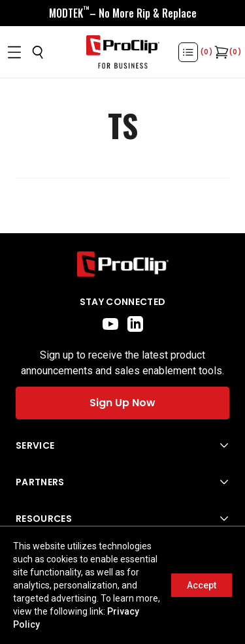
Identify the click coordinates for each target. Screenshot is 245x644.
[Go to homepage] (123, 52)
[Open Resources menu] (122, 519)
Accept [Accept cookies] (202, 585)
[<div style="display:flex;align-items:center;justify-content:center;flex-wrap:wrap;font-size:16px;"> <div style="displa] (123, 13)
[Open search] (38, 52)
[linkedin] (135, 324)
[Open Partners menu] (122, 482)
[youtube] (110, 324)
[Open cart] (220, 52)
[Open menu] (14, 52)
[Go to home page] (122, 264)
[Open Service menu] (122, 445)
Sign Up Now (122, 403)
